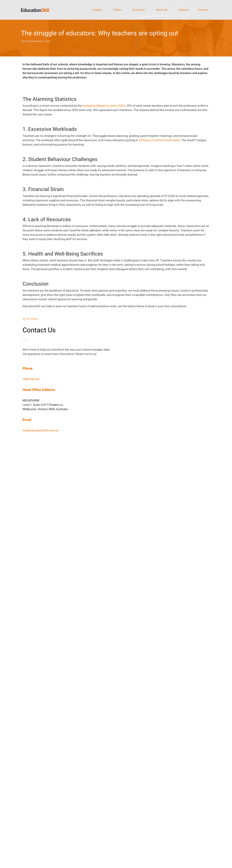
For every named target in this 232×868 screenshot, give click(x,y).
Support (183, 10)
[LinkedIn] (100, 797)
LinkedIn (107, 797)
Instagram (108, 812)
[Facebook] (100, 805)
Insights (97, 10)
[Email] (167, 805)
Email (173, 805)
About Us (162, 10)
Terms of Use (141, 865)
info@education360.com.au (40, 431)
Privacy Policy (126, 865)
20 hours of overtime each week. (160, 140)
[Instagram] (100, 812)
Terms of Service (157, 865)
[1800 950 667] (167, 797)
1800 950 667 (31, 379)
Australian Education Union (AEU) (104, 106)
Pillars (118, 10)
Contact (203, 10)
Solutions (139, 10)
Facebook (108, 805)
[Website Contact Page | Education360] (164, 437)
